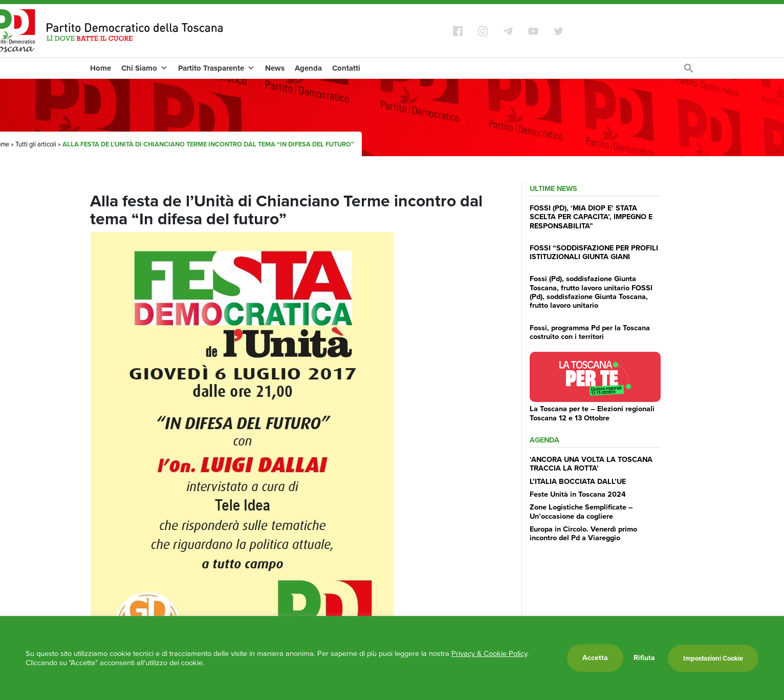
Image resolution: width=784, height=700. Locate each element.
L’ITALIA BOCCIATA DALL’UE (578, 481)
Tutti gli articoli (36, 144)
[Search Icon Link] (689, 71)
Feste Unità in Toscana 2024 (578, 494)
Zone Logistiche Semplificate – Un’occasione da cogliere (581, 511)
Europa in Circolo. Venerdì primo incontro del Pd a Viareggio (583, 533)
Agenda (308, 68)
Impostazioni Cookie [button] (713, 658)
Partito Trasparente (216, 68)
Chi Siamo (145, 68)
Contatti (346, 68)
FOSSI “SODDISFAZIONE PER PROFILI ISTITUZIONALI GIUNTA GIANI (594, 252)
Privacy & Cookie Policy (489, 653)
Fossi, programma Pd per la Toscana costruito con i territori (590, 332)
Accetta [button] (595, 658)
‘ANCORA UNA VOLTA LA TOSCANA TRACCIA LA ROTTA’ (591, 464)
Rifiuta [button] (644, 658)
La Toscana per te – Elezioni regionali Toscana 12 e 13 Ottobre (592, 413)
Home (101, 68)
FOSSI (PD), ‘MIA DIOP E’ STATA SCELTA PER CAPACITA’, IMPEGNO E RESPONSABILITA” (591, 217)
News (275, 68)
